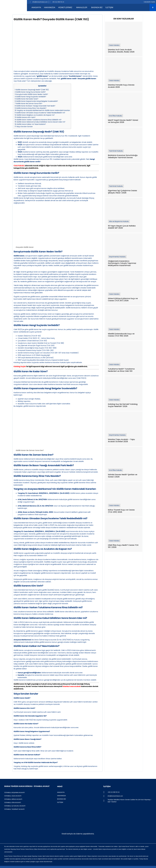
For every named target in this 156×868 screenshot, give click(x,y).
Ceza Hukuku (19, 166)
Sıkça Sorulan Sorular (24, 127)
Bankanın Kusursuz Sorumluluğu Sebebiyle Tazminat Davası (123, 156)
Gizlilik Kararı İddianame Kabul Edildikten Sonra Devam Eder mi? (40, 122)
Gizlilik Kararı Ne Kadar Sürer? (27, 99)
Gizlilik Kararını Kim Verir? (25, 117)
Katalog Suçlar (20, 367)
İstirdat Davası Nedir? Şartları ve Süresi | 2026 (123, 476)
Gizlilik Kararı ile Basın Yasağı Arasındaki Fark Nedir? (35, 106)
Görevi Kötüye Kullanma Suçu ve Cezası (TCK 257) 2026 (123, 300)
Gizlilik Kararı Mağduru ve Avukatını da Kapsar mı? (35, 115)
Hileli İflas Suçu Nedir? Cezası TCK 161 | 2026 (123, 546)
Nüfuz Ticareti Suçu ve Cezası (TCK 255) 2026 (121, 511)
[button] (153, 8)
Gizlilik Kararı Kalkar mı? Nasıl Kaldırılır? (30, 124)
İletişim (109, 7)
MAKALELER (82, 7)
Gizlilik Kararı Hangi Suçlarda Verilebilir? (30, 97)
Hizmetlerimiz (65, 7)
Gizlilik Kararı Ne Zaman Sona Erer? (29, 104)
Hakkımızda (50, 7)
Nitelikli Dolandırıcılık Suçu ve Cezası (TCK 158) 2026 (121, 335)
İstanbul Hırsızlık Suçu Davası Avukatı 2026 (121, 86)
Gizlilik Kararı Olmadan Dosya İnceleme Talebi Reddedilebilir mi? (40, 113)
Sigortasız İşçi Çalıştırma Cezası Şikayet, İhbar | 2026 (123, 192)
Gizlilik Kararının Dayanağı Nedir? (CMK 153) (32, 90)
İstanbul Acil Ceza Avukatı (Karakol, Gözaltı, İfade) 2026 (121, 51)
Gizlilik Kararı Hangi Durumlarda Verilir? (30, 92)
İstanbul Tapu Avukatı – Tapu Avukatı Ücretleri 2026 (121, 440)
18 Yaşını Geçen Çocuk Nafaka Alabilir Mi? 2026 (122, 227)
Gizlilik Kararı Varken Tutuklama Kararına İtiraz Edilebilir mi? (38, 120)
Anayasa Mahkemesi (22, 640)
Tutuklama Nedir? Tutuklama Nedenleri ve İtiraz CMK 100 (121, 370)
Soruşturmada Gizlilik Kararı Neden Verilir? (31, 94)
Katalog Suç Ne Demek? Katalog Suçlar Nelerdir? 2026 (123, 405)
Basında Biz (97, 7)
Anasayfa (36, 7)
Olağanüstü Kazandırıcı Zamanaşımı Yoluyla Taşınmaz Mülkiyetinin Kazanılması (122, 263)
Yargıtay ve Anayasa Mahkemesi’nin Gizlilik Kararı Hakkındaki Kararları (42, 110)
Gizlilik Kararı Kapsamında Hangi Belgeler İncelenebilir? (36, 101)
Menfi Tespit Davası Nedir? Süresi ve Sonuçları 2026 (123, 121)
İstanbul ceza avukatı (72, 686)
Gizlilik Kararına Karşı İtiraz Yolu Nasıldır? (31, 108)
